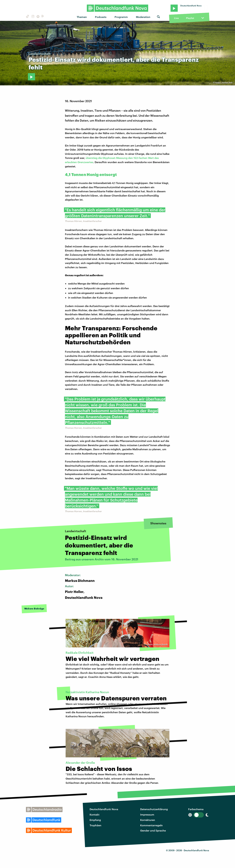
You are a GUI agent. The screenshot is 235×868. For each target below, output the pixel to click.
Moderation (143, 17)
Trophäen (95, 825)
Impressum (147, 814)
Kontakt (94, 814)
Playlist (190, 18)
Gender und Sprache (153, 830)
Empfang (95, 820)
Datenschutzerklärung (154, 809)
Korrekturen (148, 820)
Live (176, 18)
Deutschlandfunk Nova (104, 809)
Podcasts (101, 17)
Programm (121, 17)
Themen (82, 17)
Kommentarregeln (151, 825)
